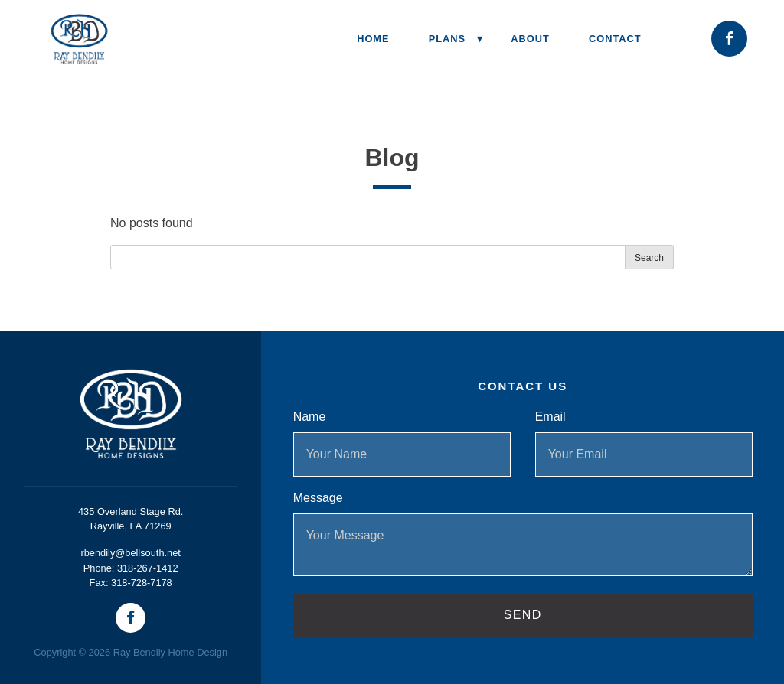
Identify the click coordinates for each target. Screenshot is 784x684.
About (530, 39)
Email (550, 417)
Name (310, 417)
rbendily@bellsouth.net (130, 553)
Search (649, 258)
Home (373, 39)
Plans (447, 39)
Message (318, 498)
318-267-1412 (148, 568)
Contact (615, 39)
